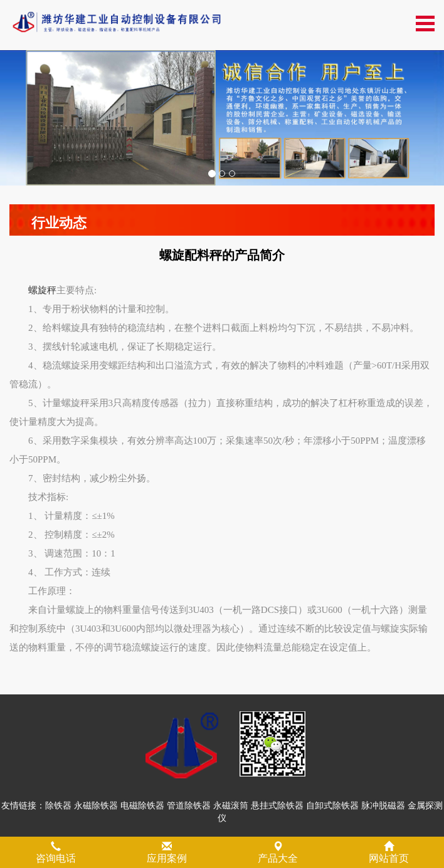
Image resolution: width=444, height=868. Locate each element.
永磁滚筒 (231, 805)
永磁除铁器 (96, 805)
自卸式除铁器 (332, 805)
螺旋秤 (42, 290)
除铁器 (58, 805)
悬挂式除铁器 (277, 805)
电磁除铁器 (142, 805)
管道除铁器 (189, 805)
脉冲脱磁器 (383, 805)
